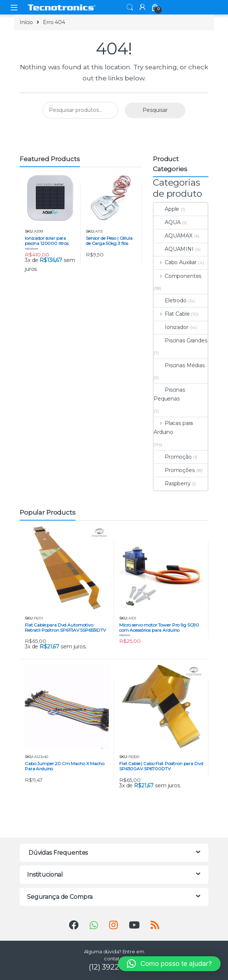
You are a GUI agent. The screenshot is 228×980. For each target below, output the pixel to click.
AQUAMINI (174, 249)
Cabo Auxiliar (175, 262)
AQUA (167, 222)
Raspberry (172, 484)
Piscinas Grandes (180, 340)
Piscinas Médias (179, 365)
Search (130, 7)
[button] (169, 964)
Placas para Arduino (173, 428)
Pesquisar (155, 110)
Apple (166, 209)
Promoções (174, 470)
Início (26, 22)
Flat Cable (172, 314)
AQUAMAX (173, 236)
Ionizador (171, 327)
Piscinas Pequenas (169, 394)
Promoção (173, 457)
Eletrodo (170, 300)
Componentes (177, 276)
